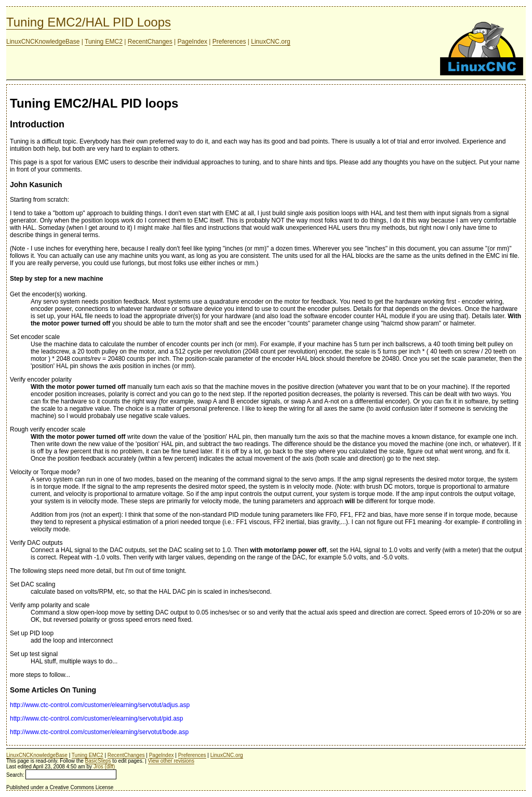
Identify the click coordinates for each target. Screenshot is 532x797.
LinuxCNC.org (270, 42)
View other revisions (171, 761)
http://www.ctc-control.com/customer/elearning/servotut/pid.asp (96, 718)
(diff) (110, 767)
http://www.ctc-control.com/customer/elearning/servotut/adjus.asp (100, 705)
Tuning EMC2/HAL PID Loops (89, 22)
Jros (98, 767)
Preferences (229, 42)
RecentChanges (150, 42)
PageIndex (192, 42)
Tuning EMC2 (104, 42)
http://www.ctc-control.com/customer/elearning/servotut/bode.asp (99, 732)
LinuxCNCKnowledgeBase (43, 42)
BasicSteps (98, 761)
